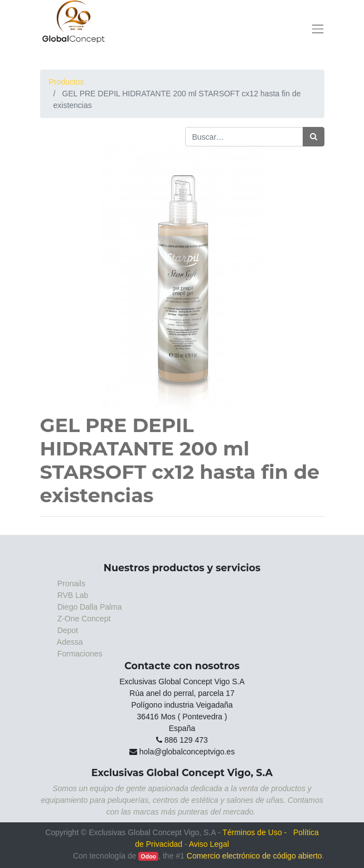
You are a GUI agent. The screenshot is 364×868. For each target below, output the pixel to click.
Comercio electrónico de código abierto (254, 856)
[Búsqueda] (314, 137)
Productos (67, 82)
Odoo (149, 856)
